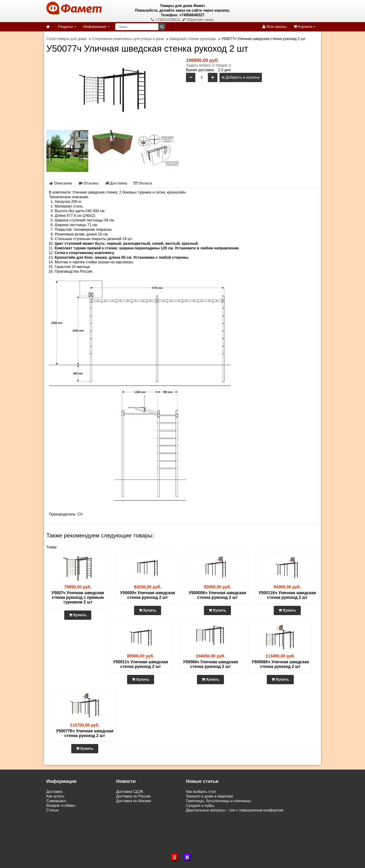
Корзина (304, 27)
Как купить (55, 796)
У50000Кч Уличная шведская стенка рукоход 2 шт (218, 595)
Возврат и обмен (61, 806)
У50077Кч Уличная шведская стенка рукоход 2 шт (85, 733)
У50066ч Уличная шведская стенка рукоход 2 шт (210, 664)
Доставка (116, 183)
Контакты (54, 815)
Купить (78, 615)
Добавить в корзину (241, 77)
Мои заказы (274, 27)
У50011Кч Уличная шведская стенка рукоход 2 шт (287, 595)
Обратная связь (198, 20)
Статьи (52, 810)
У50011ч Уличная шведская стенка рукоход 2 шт (141, 664)
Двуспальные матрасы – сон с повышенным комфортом (235, 810)
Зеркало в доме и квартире (210, 796)
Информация (96, 27)
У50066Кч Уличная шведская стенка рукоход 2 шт (280, 664)
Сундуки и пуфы (200, 806)
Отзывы (89, 183)
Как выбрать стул (201, 792)
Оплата (143, 183)
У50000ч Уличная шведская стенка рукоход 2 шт (148, 595)
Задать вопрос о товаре (207, 65)
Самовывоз (56, 801)
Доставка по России (133, 796)
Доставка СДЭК (130, 792)
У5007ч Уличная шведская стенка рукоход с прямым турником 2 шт (78, 597)
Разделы (67, 27)
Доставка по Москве (134, 801)
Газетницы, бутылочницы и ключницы (219, 801)
